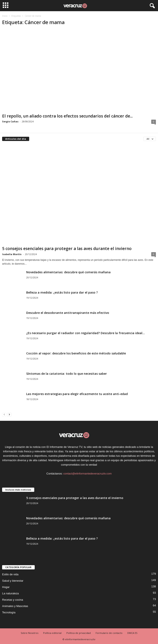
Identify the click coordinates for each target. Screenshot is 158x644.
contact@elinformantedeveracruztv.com (87, 474)
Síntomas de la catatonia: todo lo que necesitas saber (67, 374)
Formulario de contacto (109, 633)
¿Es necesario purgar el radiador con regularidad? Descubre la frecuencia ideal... (86, 333)
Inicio (5, 16)
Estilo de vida (10, 574)
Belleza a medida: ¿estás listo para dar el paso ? (62, 292)
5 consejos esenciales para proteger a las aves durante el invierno (67, 249)
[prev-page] (4, 414)
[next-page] (9, 414)
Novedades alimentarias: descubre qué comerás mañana (68, 272)
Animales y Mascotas (15, 606)
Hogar (6, 587)
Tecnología (9, 612)
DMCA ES (132, 633)
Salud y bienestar (13, 581)
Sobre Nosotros (30, 633)
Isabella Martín (12, 254)
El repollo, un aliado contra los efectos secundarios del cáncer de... (67, 116)
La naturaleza (10, 593)
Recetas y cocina (13, 600)
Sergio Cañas (10, 121)
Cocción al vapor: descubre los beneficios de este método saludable (76, 353)
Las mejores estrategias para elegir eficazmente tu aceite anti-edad (77, 394)
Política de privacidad (79, 633)
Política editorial (52, 633)
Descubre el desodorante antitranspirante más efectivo (68, 313)
